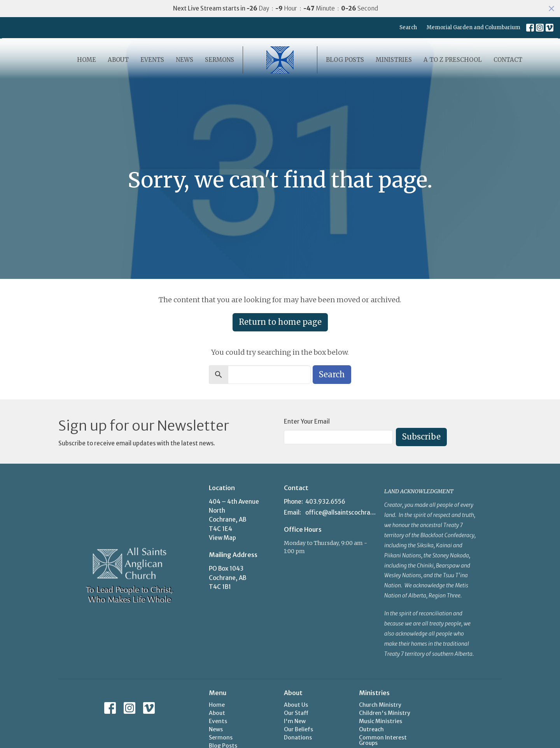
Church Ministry (380, 705)
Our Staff (296, 713)
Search (408, 27)
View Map (222, 538)
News (185, 60)
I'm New (295, 721)
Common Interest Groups (383, 740)
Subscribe (421, 437)
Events (152, 60)
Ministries (394, 60)
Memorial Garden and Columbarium (473, 27)
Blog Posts (345, 60)
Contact (508, 60)
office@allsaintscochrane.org (341, 512)
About (118, 60)
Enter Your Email (307, 421)
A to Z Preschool (453, 60)
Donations (298, 737)
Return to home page (280, 322)
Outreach (371, 729)
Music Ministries (381, 721)
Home (87, 60)
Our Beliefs (298, 729)
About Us (296, 705)
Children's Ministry (385, 713)
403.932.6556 (325, 502)
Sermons (220, 60)
